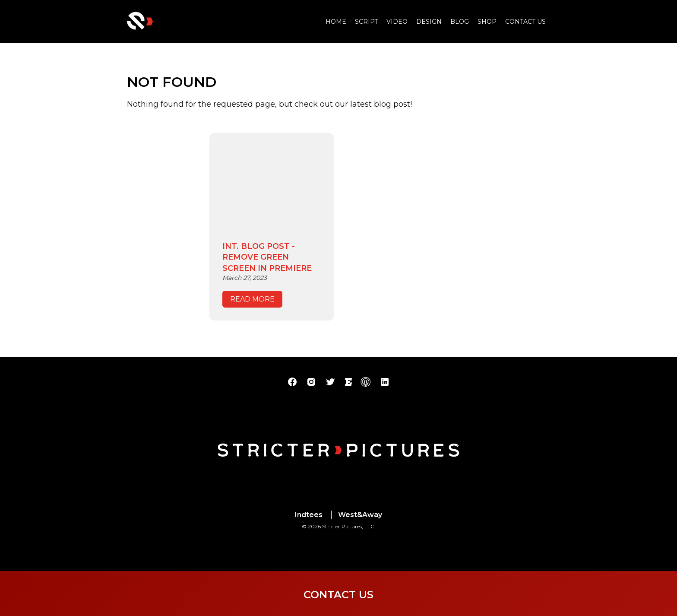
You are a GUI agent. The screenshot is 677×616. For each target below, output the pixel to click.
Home (336, 22)
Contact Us (525, 22)
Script (366, 22)
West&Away (360, 515)
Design (429, 22)
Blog (460, 22)
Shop (487, 22)
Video (397, 22)
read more (252, 299)
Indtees (309, 515)
